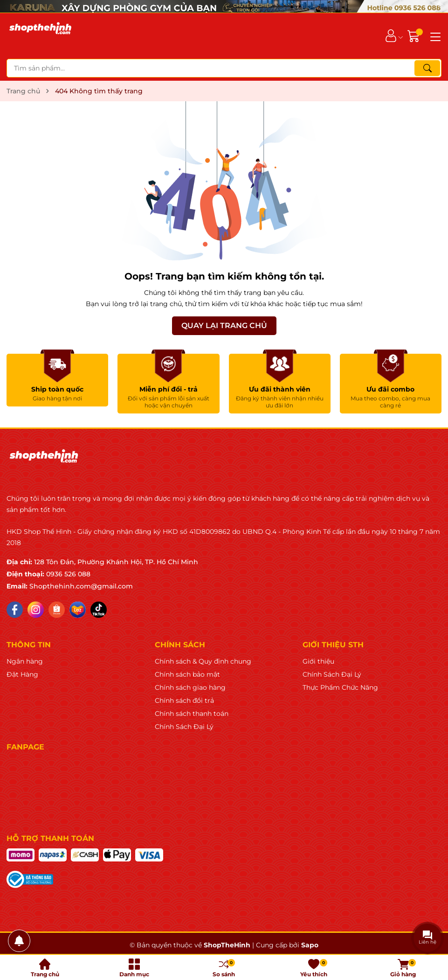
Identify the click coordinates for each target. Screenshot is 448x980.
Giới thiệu (318, 661)
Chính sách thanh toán (192, 714)
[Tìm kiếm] (427, 68)
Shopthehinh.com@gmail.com (81, 586)
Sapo (310, 945)
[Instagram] (36, 610)
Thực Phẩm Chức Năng (340, 687)
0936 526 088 (68, 574)
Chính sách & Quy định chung (203, 661)
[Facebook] (15, 610)
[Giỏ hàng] (415, 36)
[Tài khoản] (391, 36)
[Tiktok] (99, 610)
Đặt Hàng (22, 674)
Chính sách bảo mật (187, 674)
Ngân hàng (25, 661)
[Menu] (434, 36)
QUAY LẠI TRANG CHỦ (224, 325)
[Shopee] (57, 610)
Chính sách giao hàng (190, 687)
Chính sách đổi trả (184, 700)
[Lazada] (78, 610)
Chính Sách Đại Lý (184, 727)
